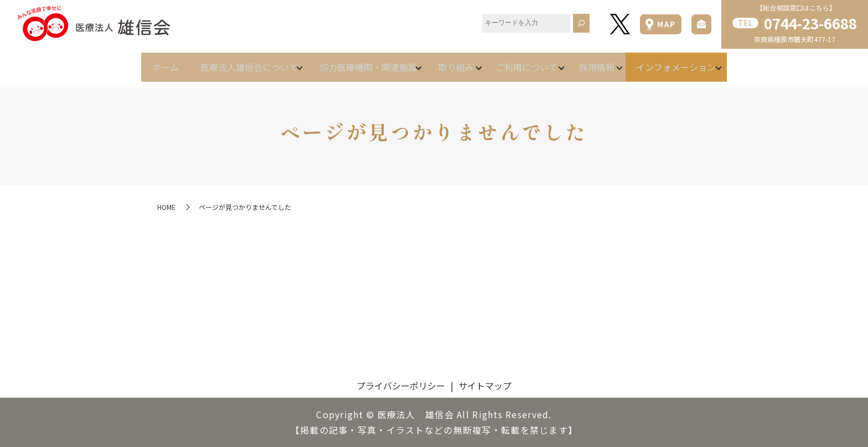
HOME (166, 207)
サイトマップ (485, 386)
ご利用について (540, 62)
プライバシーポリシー (401, 386)
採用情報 (624, 62)
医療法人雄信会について (221, 62)
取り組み (456, 62)
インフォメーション (717, 62)
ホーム (124, 62)
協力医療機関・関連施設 (354, 62)
